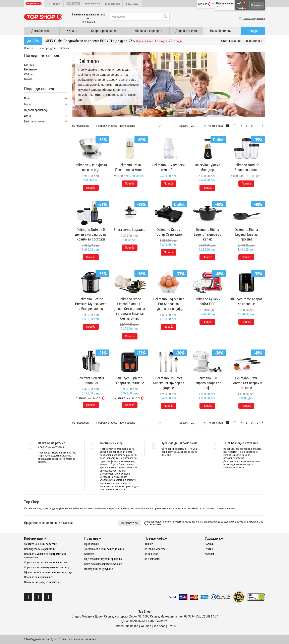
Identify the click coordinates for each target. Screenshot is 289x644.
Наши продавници (254, 18)
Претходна (241, 126)
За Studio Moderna (155, 549)
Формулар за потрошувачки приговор (46, 562)
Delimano (30, 69)
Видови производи (36, 110)
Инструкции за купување (99, 569)
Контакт (89, 554)
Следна (262, 126)
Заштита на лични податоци (41, 544)
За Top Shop (151, 554)
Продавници (92, 544)
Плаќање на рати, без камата (41, 582)
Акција (253, 31)
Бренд (28, 104)
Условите (190, 522)
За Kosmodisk (152, 559)
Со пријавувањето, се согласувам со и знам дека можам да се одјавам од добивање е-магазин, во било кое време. (204, 523)
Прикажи (183, 126)
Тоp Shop (159, 626)
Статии (209, 549)
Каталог (209, 554)
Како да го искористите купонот (103, 564)
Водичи (209, 544)
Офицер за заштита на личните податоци (48, 572)
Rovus (28, 79)
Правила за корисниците (39, 577)
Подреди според (106, 126)
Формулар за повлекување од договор (47, 567)
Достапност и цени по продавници (104, 549)
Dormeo (29, 65)
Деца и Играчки (186, 31)
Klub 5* (149, 544)
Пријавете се (129, 523)
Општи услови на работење (40, 549)
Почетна (29, 48)
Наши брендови (47, 48)
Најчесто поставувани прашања (103, 559)
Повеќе (91, 188)
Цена (27, 116)
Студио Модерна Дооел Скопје (92, 616)
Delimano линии (34, 121)
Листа (233, 125)
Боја (27, 98)
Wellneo (29, 74)
